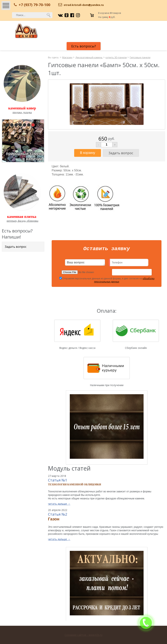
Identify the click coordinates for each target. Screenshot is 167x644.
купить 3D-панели (116, 57)
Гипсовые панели (140, 57)
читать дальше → (59, 505)
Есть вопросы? (84, 46)
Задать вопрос (16, 247)
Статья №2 (58, 515)
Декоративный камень (89, 57)
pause (23, 140)
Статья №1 (58, 481)
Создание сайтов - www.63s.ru (83, 635)
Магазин (67, 57)
